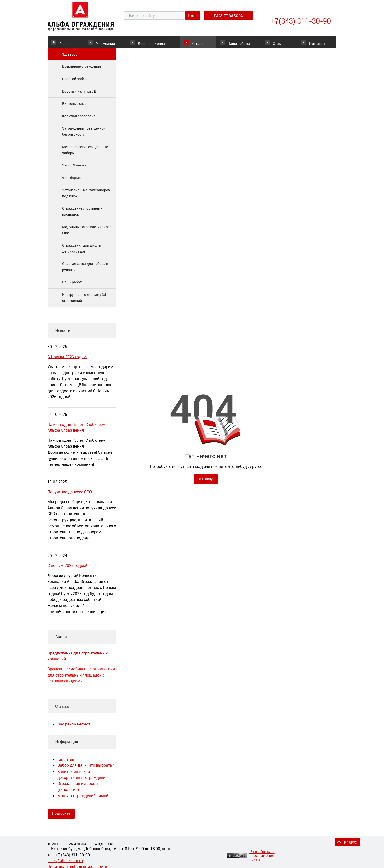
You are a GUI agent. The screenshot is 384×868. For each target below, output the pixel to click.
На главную (206, 482)
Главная (66, 44)
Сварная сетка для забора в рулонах (85, 270)
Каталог (190, 44)
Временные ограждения (82, 70)
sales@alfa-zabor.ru (65, 864)
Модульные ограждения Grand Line (87, 233)
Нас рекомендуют (74, 727)
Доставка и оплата (151, 44)
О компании (110, 44)
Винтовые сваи (74, 107)
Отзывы (272, 44)
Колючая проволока (79, 119)
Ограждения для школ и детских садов (82, 252)
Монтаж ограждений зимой (83, 799)
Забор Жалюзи (74, 169)
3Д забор (70, 58)
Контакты (315, 44)
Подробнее (61, 817)
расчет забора (228, 16)
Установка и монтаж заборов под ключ (86, 196)
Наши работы (235, 44)
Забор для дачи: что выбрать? (86, 769)
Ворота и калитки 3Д (79, 95)
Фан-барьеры (73, 181)
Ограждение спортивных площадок (82, 215)
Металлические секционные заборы (85, 153)
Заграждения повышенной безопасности (84, 135)
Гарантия (66, 763)
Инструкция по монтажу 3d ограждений (84, 301)
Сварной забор (74, 82)
